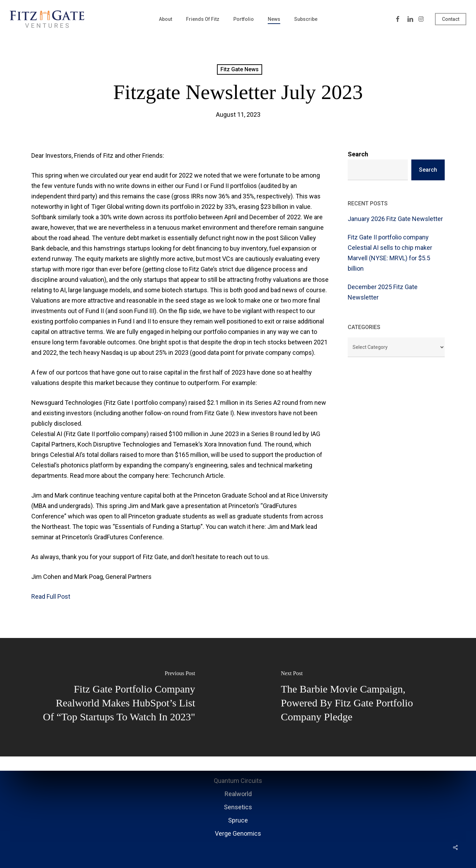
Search (358, 154)
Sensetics (238, 807)
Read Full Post (51, 596)
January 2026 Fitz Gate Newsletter (395, 219)
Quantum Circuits (238, 781)
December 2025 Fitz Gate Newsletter (383, 292)
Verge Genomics (238, 833)
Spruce (238, 820)
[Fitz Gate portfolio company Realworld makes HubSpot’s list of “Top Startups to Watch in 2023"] (119, 697)
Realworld (238, 794)
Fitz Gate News (240, 69)
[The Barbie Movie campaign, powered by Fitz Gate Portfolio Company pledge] (357, 697)
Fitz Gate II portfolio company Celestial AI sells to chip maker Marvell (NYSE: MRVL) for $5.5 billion (390, 253)
